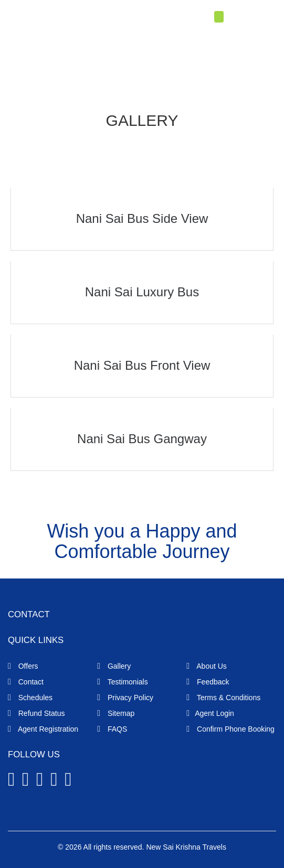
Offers (23, 666)
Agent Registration (43, 729)
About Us (207, 666)
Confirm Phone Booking (230, 729)
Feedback (208, 682)
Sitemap (116, 713)
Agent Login (249, 18)
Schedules (30, 698)
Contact (26, 682)
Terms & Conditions (223, 698)
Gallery (114, 666)
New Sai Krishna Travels (186, 847)
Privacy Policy (125, 698)
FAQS (112, 729)
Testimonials (123, 682)
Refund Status (36, 713)
